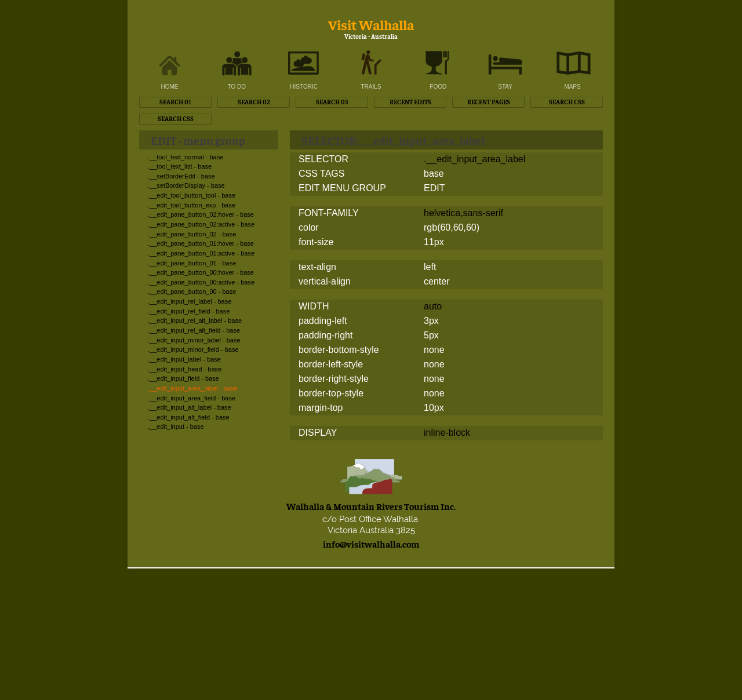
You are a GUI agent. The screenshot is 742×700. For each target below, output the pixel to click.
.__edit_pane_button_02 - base (192, 234)
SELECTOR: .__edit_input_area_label (393, 140)
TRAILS (371, 87)
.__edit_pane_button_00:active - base (201, 282)
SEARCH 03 (332, 102)
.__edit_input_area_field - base (192, 398)
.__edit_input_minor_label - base (194, 340)
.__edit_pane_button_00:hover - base (201, 272)
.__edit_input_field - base (183, 378)
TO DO (237, 87)
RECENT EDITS (410, 102)
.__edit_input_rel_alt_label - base (195, 320)
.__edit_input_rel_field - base (189, 311)
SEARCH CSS (567, 102)
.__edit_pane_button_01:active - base (201, 253)
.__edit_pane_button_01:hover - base (201, 243)
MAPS (572, 87)
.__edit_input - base (176, 426)
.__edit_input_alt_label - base (190, 407)
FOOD (438, 87)
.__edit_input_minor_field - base (193, 349)
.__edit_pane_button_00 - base (192, 291)
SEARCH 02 (254, 102)
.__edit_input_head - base (185, 369)
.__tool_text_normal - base (185, 157)
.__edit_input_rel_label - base (190, 301)
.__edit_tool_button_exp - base (192, 205)
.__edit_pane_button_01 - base (192, 263)
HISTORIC (304, 87)
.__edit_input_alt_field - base (189, 417)
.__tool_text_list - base (180, 166)
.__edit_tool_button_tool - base (192, 195)
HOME (170, 87)
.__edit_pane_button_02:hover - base (201, 214)
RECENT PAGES (489, 102)
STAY (505, 87)
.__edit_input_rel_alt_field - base (194, 330)
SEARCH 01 (175, 102)
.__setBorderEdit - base (181, 176)
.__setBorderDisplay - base (186, 185)
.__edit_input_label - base (184, 359)
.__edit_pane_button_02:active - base (201, 224)
